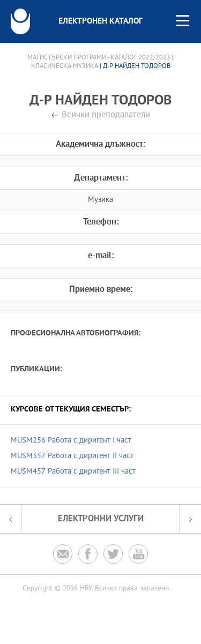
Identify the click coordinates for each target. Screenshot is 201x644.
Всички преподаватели (106, 115)
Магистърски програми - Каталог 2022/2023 (99, 58)
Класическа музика (65, 66)
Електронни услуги (101, 519)
